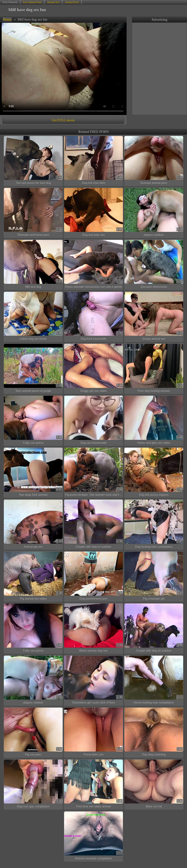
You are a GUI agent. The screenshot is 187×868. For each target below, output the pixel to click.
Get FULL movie (63, 120)
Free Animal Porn (32, 2)
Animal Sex (53, 2)
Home (7, 20)
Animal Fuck (72, 2)
